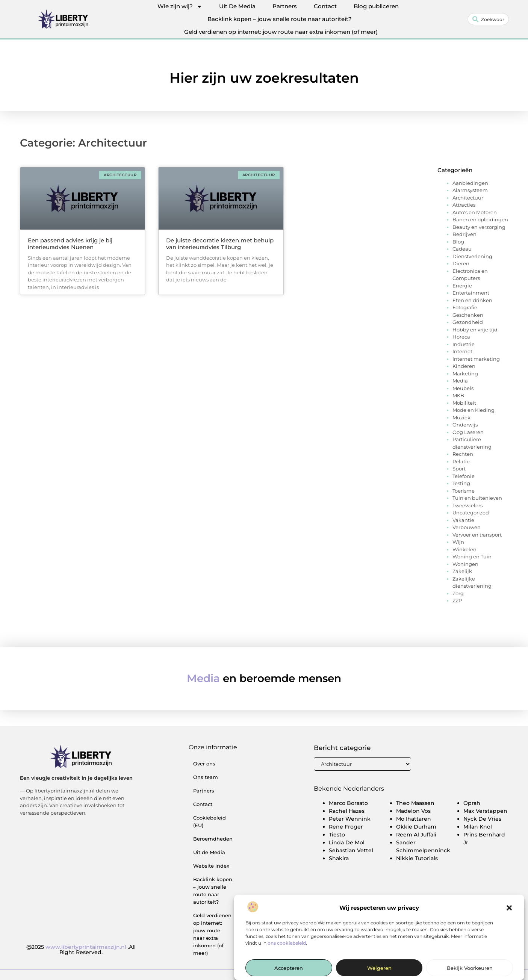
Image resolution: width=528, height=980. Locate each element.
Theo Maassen (415, 803)
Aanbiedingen (470, 183)
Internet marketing (476, 359)
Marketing (465, 374)
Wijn (458, 542)
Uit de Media (209, 852)
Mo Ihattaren (414, 819)
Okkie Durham (416, 827)
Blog (458, 242)
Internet (462, 351)
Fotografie (465, 307)
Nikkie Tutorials (417, 858)
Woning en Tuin (472, 557)
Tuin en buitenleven (477, 498)
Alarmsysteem (470, 190)
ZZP (457, 600)
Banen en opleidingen (480, 219)
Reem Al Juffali (416, 835)
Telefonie (464, 476)
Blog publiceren (376, 6)
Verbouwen (467, 527)
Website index (211, 866)
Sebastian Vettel (351, 850)
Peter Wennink (350, 819)
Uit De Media (237, 6)
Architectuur (468, 198)
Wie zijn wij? (180, 6)
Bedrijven (464, 234)
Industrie (464, 344)
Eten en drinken (472, 300)
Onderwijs (465, 425)
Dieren (461, 263)
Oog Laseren (468, 432)
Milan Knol (478, 827)
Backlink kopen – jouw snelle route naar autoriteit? (280, 19)
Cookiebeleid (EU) (210, 821)
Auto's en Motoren (475, 212)
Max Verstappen (485, 811)
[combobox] (488, 19)
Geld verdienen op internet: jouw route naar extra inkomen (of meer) (281, 32)
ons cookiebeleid (287, 965)
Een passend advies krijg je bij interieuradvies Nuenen (70, 244)
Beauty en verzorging (479, 227)
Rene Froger (346, 827)
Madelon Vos (413, 811)
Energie (462, 286)
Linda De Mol (347, 842)
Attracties (464, 205)
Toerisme (464, 491)
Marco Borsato (348, 803)
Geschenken (468, 315)
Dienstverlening (472, 256)
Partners (285, 6)
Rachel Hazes (347, 811)
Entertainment (471, 293)
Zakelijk (462, 571)
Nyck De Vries (482, 819)
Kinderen (464, 366)
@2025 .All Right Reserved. (81, 950)
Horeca (461, 337)
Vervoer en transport (477, 535)
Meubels (463, 388)
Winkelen (464, 549)
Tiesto (337, 835)
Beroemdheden (213, 839)
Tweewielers (467, 505)
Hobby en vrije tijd (475, 330)
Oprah (472, 803)
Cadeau (462, 249)
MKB (458, 395)
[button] (509, 930)
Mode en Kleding (474, 410)
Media (460, 381)
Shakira (339, 858)
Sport (459, 469)
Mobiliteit (464, 403)
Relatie (461, 461)
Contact (325, 6)
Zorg (458, 593)
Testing (461, 483)
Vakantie (463, 520)
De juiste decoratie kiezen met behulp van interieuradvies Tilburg (220, 244)
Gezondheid (468, 322)
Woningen (465, 564)
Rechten (463, 454)
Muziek (461, 417)
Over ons (204, 764)
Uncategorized (471, 513)
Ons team (206, 777)
